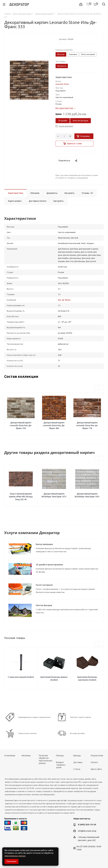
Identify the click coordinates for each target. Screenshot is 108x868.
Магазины (26, 756)
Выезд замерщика (44, 544)
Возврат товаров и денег (61, 765)
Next (101, 387)
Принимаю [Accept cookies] (12, 861)
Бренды (77, 756)
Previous (97, 387)
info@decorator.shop (87, 831)
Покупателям (97, 756)
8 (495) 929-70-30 (87, 825)
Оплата (94, 762)
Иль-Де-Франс (64, 300)
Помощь (60, 756)
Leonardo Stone (62, 84)
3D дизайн (63, 121)
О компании (10, 756)
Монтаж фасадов (81, 121)
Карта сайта (96, 769)
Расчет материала (44, 585)
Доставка (78, 762)
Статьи (77, 769)
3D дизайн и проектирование (49, 565)
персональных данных (15, 856)
